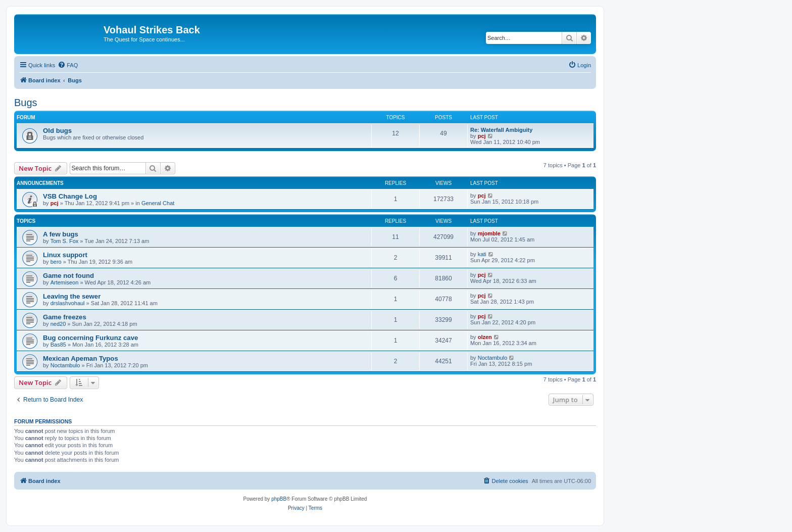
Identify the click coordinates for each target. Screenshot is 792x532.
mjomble (489, 233)
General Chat (158, 203)
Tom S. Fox (65, 241)
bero (56, 262)
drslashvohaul (68, 303)
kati (482, 254)
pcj (482, 136)
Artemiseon (65, 282)
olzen (485, 337)
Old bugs (57, 131)
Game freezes (65, 317)
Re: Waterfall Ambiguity (501, 130)
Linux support (65, 255)
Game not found (68, 276)
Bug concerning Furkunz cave (90, 338)
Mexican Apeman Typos (81, 358)
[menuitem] (68, 65)
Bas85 (58, 345)
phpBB (279, 499)
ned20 (58, 324)
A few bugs (61, 234)
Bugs (26, 103)
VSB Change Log (70, 196)
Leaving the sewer (72, 296)
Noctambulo (65, 365)
